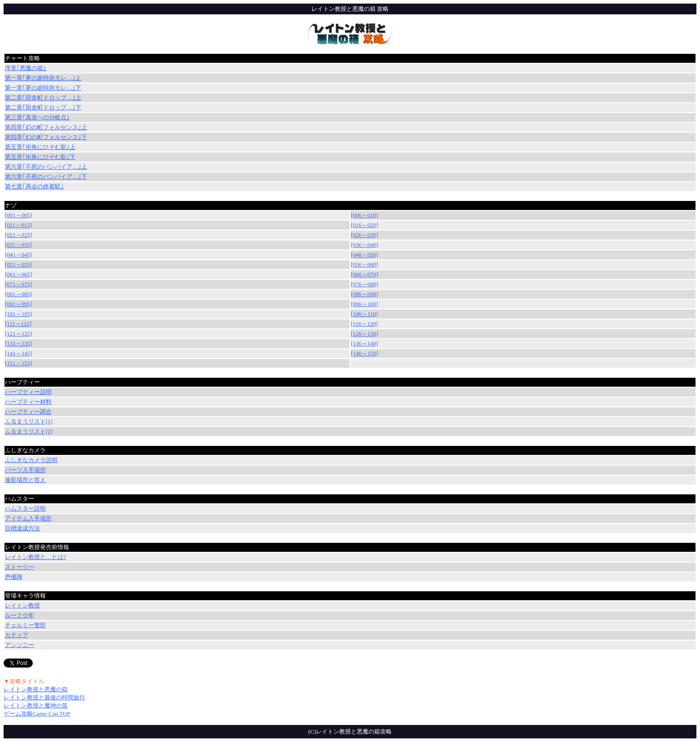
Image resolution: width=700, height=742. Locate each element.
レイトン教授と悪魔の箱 (36, 689)
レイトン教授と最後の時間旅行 (44, 697)
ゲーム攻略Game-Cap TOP (37, 714)
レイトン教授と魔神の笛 (36, 705)
